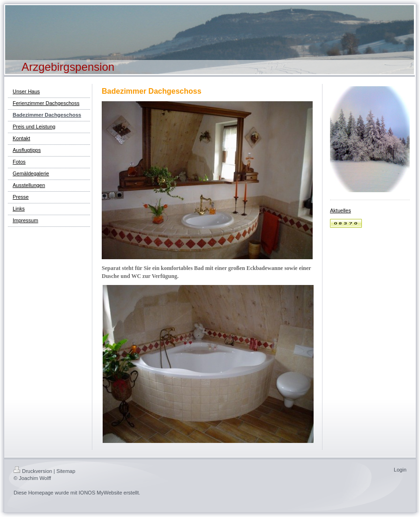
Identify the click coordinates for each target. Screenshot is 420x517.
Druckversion (33, 471)
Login (400, 470)
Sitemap (66, 471)
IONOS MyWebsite (101, 493)
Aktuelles (341, 210)
